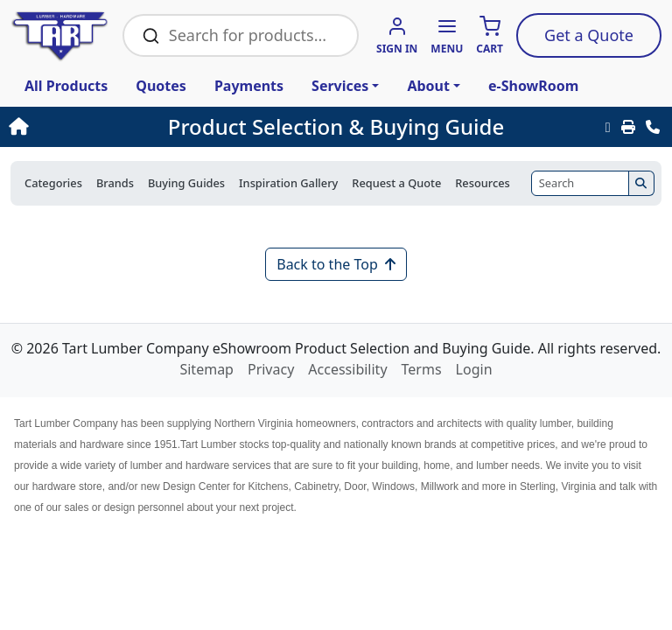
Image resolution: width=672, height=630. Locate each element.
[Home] (73, 127)
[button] (447, 36)
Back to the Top (336, 264)
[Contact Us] (653, 127)
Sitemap (206, 369)
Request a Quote (396, 183)
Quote (589, 35)
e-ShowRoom (533, 86)
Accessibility (347, 369)
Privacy (271, 369)
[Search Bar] (253, 35)
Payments (249, 86)
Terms (422, 369)
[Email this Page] (608, 127)
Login (474, 369)
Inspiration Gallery (288, 183)
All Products (66, 86)
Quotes (161, 86)
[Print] (628, 127)
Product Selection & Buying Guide (336, 127)
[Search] (580, 183)
